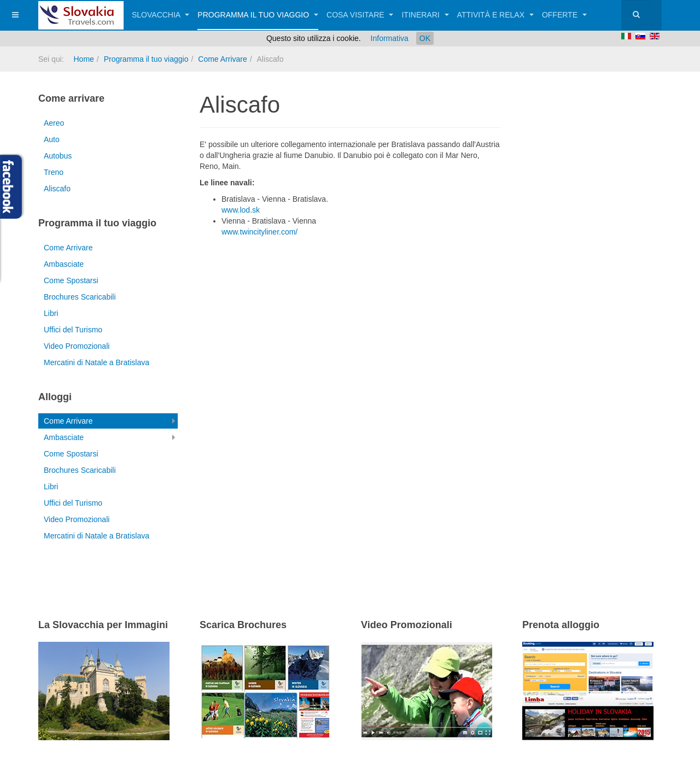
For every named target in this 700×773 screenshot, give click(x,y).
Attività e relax (495, 15)
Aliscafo (57, 189)
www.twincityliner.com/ (259, 232)
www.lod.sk (241, 210)
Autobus (58, 156)
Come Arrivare (222, 59)
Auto (52, 139)
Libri (51, 313)
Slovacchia (161, 15)
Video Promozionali (77, 346)
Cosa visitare (360, 15)
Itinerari (425, 15)
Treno (54, 172)
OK (425, 38)
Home (83, 59)
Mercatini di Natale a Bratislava (97, 362)
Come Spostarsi (71, 280)
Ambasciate (64, 264)
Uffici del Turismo (73, 330)
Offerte (564, 15)
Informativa (390, 38)
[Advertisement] (328, 303)
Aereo (54, 123)
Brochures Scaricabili (80, 297)
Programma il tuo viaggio (258, 15)
